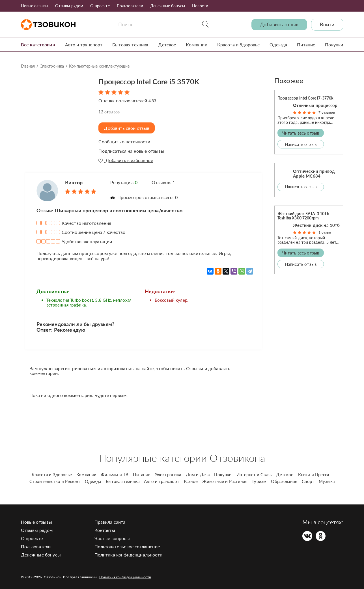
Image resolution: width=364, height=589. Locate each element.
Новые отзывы (35, 6)
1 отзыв (325, 232)
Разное (191, 481)
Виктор (74, 182)
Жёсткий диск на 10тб (316, 225)
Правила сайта (110, 522)
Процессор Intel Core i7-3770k (305, 98)
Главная (28, 66)
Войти (327, 24)
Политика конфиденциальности (128, 555)
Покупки (334, 45)
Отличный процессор (315, 105)
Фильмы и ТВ (115, 474)
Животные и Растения (225, 481)
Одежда (278, 45)
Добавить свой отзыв (127, 128)
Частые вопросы (112, 538)
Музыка (327, 481)
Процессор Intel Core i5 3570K (155, 81)
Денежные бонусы (168, 6)
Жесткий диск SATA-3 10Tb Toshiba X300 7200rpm (303, 215)
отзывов (109, 112)
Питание (306, 45)
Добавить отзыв (279, 24)
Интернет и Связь (254, 474)
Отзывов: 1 (163, 182)
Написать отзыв (301, 144)
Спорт (308, 481)
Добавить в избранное (126, 160)
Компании (196, 45)
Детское (167, 45)
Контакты (105, 530)
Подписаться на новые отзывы (131, 151)
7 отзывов (327, 112)
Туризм (259, 481)
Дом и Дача (198, 474)
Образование (284, 481)
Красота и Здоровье (239, 45)
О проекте (100, 6)
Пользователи (130, 6)
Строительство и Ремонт (55, 481)
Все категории (37, 45)
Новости (200, 6)
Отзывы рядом (69, 6)
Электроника (52, 66)
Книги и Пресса (314, 474)
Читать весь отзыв (301, 133)
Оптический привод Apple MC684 (314, 173)
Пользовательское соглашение (127, 546)
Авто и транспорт (84, 45)
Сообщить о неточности (124, 142)
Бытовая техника (130, 45)
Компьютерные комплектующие (99, 66)
